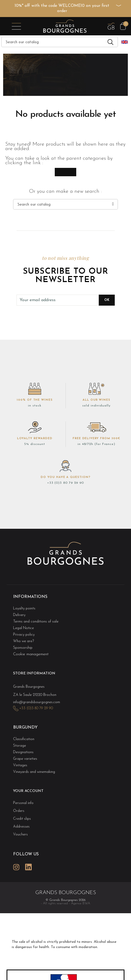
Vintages (20, 765)
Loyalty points (24, 609)
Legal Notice (23, 628)
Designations (23, 752)
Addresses (21, 827)
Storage (20, 746)
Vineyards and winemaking (34, 772)
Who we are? (23, 641)
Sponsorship (23, 648)
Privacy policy (24, 635)
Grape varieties (25, 759)
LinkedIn (28, 867)
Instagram (16, 867)
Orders (19, 811)
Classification (24, 739)
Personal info (23, 803)
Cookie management (31, 654)
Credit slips (22, 819)
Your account (28, 791)
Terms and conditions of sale (36, 622)
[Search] (60, 42)
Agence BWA (81, 903)
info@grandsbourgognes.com (37, 702)
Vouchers (20, 835)
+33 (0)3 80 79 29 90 (65, 483)
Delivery (19, 615)
